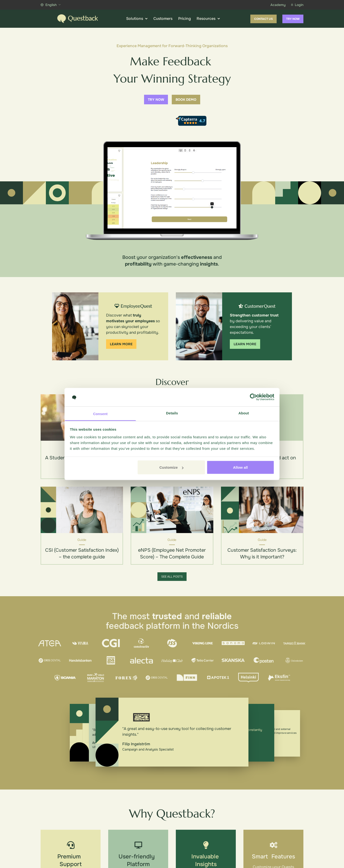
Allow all (241, 467)
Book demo (186, 100)
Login (297, 5)
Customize (171, 467)
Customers (163, 19)
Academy (278, 5)
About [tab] (244, 413)
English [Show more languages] (51, 5)
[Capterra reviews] (191, 121)
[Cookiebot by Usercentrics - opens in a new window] (253, 397)
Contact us (263, 19)
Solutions (137, 19)
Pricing (185, 19)
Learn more (121, 344)
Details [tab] (172, 413)
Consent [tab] (100, 414)
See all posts (172, 577)
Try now (293, 19)
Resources (208, 19)
